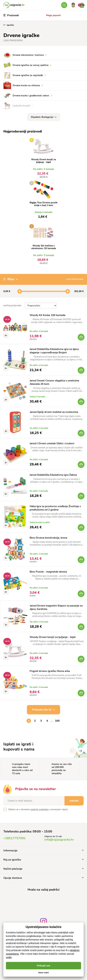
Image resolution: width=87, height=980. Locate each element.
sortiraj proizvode (12, 306)
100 (57, 721)
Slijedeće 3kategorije (44, 117)
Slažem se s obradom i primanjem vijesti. (38, 809)
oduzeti (74, 801)
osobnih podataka (40, 809)
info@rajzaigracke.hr (59, 840)
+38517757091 (15, 838)
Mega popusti (53, 15)
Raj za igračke (43, 860)
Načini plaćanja (43, 869)
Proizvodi (11, 15)
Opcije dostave (43, 878)
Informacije (43, 851)
